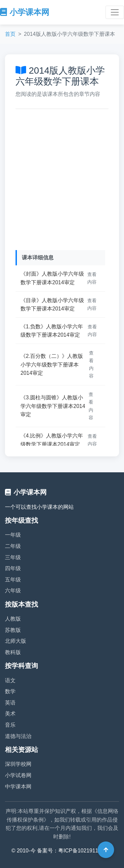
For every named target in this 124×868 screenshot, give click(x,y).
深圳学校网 (18, 764)
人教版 (13, 619)
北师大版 (16, 641)
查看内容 (92, 278)
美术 (10, 714)
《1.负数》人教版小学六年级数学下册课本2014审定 (52, 331)
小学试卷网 (18, 775)
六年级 (13, 591)
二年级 (13, 546)
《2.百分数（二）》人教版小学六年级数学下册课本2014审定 (52, 365)
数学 (10, 691)
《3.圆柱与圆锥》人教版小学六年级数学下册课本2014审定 (53, 406)
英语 (10, 703)
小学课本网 (25, 12)
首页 (10, 34)
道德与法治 (18, 736)
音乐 (10, 725)
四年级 (13, 568)
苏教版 (13, 630)
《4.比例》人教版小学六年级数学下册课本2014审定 (52, 440)
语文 (10, 680)
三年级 (13, 557)
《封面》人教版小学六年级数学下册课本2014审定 (52, 278)
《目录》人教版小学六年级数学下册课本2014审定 (52, 305)
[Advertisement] (62, 178)
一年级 (13, 535)
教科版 (13, 652)
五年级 (13, 580)
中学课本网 (18, 787)
